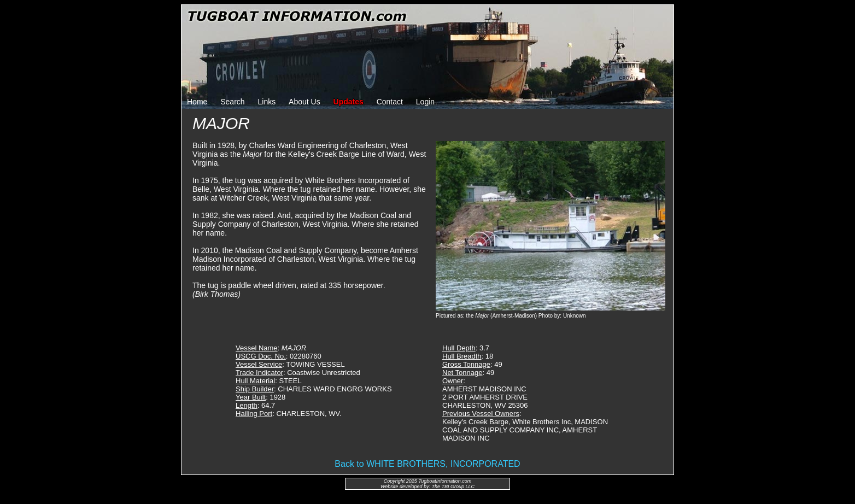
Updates (349, 102)
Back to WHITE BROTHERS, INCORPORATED (427, 464)
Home (197, 102)
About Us (304, 102)
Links (267, 102)
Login (425, 102)
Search (232, 102)
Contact (390, 102)
